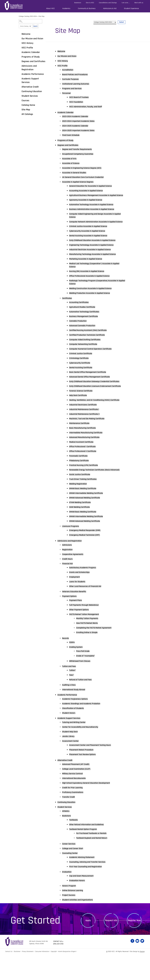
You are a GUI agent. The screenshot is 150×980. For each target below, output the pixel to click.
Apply (88, 946)
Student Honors (70, 738)
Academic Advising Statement (83, 882)
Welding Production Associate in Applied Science (92, 302)
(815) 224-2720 (59, 969)
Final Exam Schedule (72, 135)
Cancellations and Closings (108, 3)
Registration (68, 574)
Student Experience (131, 8)
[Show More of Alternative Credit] (20, 87)
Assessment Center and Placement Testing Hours (93, 770)
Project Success (70, 920)
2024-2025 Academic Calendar (77, 126)
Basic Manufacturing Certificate (84, 448)
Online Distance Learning (74, 916)
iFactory (142, 977)
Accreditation (68, 70)
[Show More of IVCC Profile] (20, 48)
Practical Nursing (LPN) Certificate (86, 486)
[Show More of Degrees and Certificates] (20, 61)
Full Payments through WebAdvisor (86, 629)
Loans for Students (78, 606)
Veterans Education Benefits (76, 616)
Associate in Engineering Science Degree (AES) (84, 168)
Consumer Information (44, 977)
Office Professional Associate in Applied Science (92, 285)
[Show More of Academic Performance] (20, 74)
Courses (25, 100)
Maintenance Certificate (81, 444)
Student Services (30, 96)
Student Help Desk (71, 756)
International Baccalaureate (75, 803)
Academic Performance (33, 74)
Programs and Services (73, 89)
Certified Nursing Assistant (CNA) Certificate (91, 340)
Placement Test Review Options (84, 779)
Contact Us (9, 977)
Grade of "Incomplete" (87, 680)
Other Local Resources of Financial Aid (87, 611)
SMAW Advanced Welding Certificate (87, 545)
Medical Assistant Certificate (83, 462)
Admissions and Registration (29, 68)
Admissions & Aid (110, 8)
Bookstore (78, 3)
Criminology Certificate (80, 368)
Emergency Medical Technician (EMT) (87, 559)
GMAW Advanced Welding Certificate (87, 522)
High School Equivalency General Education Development (89, 808)
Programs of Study (31, 57)
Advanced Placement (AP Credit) (78, 789)
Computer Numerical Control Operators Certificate (93, 358)
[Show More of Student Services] (20, 96)
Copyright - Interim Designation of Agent (67, 977)
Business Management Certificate (85, 326)
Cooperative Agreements (74, 579)
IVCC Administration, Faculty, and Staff (88, 107)
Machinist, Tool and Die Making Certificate (89, 439)
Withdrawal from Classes (81, 686)
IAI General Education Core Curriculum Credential (86, 178)
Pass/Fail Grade (84, 676)
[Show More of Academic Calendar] (20, 52)
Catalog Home (28, 105)
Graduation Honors (78, 906)
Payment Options (70, 621)
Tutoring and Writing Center (75, 747)
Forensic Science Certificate (82, 407)
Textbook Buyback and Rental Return (94, 863)
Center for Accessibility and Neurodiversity (83, 752)
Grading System (77, 672)
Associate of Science (72, 164)
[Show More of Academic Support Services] (20, 79)
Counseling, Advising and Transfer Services (90, 887)
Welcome (26, 34)
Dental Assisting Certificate (82, 377)
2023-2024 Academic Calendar (77, 117)
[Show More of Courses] (20, 100)
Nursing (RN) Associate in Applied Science (89, 280)
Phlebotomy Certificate (80, 481)
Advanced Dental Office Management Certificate (92, 386)
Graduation (67, 897)
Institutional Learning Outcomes (77, 84)
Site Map (26, 110)
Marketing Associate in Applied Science (88, 267)
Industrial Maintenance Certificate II (86, 434)
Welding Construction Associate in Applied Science (93, 297)
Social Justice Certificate (81, 498)
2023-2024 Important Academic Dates (80, 121)
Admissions (68, 569)
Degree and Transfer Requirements (79, 150)
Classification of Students (75, 733)
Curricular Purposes (72, 79)
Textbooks (74, 845)
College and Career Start (74, 874)
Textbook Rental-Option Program (85, 854)
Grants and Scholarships (81, 597)
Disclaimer (18, 977)
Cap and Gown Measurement (83, 901)
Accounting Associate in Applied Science (88, 191)
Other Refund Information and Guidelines (89, 850)
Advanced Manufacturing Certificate (86, 458)
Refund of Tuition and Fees (82, 704)
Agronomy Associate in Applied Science (88, 204)
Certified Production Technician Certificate (89, 344)
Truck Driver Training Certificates (85, 503)
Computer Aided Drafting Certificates (87, 349)
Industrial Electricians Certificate (85, 425)
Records (66, 663)
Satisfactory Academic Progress (84, 592)
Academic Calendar (31, 52)
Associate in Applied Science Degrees (80, 182)
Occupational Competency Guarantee (80, 154)
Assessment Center (71, 766)
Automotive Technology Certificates (86, 321)
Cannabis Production (79, 330)
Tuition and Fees (70, 691)
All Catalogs (27, 114)
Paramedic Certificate (80, 476)
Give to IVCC (90, 3)
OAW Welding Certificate (81, 531)
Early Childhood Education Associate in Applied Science (95, 248)
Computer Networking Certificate (85, 354)
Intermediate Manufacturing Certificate (88, 453)
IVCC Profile (27, 48)
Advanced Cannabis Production (84, 335)
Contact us (58, 967)
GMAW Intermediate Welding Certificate (88, 517)
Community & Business (87, 8)
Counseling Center (71, 878)
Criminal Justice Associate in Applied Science (91, 234)
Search (35, 26)
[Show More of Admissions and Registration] (20, 66)
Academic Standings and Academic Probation (84, 728)
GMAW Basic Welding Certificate (85, 512)
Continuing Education (32, 91)
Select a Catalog (109, 19)
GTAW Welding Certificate (81, 527)
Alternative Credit (30, 87)
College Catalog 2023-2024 (28, 16)
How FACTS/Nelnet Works (88, 648)
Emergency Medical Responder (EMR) (87, 555)
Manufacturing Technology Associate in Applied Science (96, 262)
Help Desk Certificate (79, 412)
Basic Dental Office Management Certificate (90, 382)
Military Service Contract (74, 799)
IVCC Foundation (77, 102)
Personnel (67, 93)
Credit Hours (68, 583)
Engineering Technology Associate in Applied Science (94, 253)
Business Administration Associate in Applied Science (95, 213)
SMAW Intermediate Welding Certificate (88, 541)
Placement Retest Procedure (83, 775)
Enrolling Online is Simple (88, 657)
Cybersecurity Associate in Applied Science (90, 239)
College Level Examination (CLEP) (78, 794)
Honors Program (70, 911)
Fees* (72, 700)
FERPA (72, 667)
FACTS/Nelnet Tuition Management (86, 639)
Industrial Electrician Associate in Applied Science (93, 258)
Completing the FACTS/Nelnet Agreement (96, 652)
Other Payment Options (80, 634)
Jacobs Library (69, 761)
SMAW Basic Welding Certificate (85, 536)
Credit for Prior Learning (74, 813)
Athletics (66, 836)
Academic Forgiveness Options (77, 724)
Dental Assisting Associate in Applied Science (91, 244)
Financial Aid (68, 588)
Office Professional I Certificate (84, 467)
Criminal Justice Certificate (82, 363)
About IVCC (50, 8)
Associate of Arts (70, 159)
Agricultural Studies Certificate (84, 316)
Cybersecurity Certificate (81, 372)
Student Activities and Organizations (80, 925)
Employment (75, 601)
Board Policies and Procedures (77, 75)
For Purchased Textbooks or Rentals (93, 858)
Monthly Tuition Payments (89, 643)
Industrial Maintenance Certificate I (86, 430)
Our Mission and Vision (32, 39)
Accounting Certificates (80, 312)
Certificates (68, 307)
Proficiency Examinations (74, 817)
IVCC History (27, 43)
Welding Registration (79, 508)
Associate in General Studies (76, 173)
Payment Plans (76, 625)
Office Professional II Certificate (85, 472)
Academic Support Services (30, 80)
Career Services (70, 869)
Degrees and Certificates (33, 61)
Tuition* (73, 695)
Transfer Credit (69, 822)
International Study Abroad (75, 714)
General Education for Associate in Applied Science (93, 186)
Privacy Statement (29, 977)
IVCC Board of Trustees (80, 97)
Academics (66, 8)
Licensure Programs (72, 550)
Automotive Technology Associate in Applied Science (94, 209)
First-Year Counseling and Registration (88, 892)
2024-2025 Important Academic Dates (80, 131)
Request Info (111, 946)
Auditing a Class (70, 709)
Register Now (134, 946)
